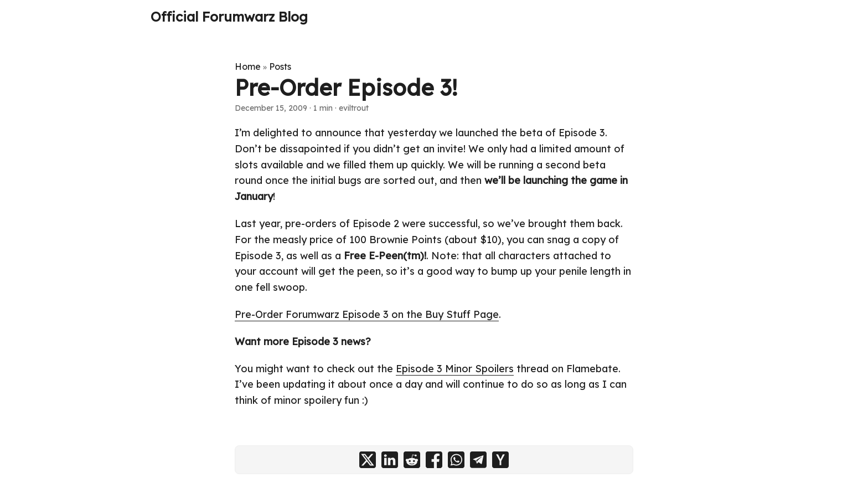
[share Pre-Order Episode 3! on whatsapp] (456, 460)
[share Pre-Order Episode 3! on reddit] (412, 460)
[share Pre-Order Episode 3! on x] (368, 460)
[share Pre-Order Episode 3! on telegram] (478, 460)
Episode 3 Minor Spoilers (455, 369)
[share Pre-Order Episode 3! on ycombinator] (500, 460)
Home (248, 66)
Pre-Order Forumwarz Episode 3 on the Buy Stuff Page (367, 314)
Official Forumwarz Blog (229, 17)
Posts (280, 66)
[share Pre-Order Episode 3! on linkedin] (390, 460)
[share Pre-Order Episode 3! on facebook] (434, 460)
